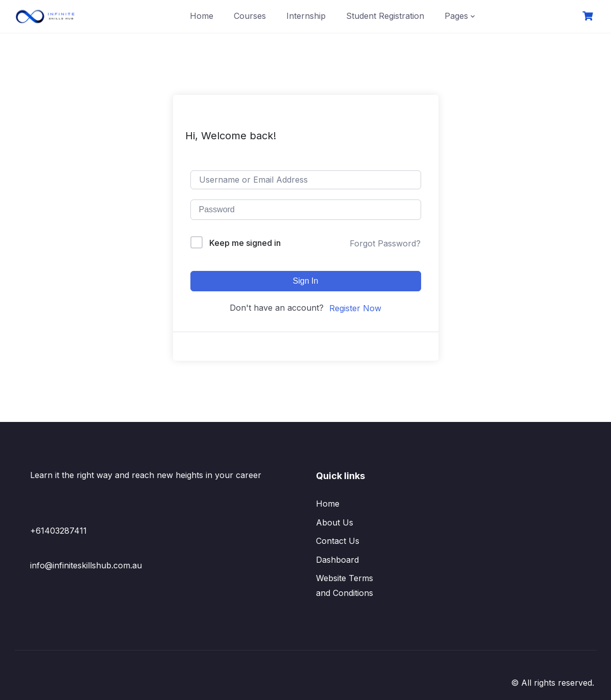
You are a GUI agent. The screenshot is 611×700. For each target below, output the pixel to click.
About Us (335, 522)
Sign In (306, 281)
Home (202, 16)
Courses (250, 16)
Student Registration (385, 16)
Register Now (355, 308)
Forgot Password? (385, 243)
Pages (456, 16)
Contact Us (338, 541)
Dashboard (337, 560)
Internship (306, 16)
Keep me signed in (245, 243)
